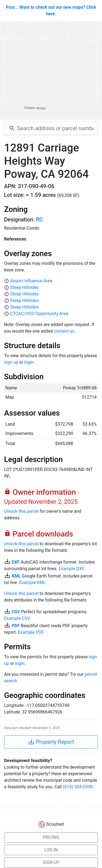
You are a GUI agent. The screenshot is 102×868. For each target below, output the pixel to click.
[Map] (51, 70)
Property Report (51, 742)
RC (39, 220)
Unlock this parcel (21, 511)
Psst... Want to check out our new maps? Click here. (51, 11)
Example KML (33, 583)
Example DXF (71, 569)
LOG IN (51, 850)
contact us (64, 331)
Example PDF (31, 632)
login (29, 362)
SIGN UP (51, 862)
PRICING (51, 837)
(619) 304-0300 (78, 787)
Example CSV (17, 618)
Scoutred (55, 824)
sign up (11, 362)
